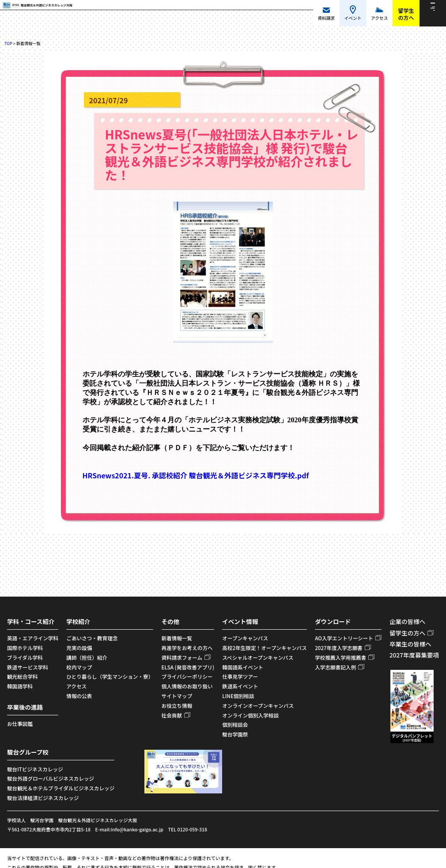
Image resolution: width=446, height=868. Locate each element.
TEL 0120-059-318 (188, 829)
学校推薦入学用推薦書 (340, 658)
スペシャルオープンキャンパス (258, 658)
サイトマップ (177, 696)
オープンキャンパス (245, 638)
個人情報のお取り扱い (187, 686)
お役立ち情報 (177, 706)
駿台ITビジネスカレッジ (35, 769)
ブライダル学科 (25, 658)
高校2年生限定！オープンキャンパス (265, 648)
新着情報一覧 (177, 638)
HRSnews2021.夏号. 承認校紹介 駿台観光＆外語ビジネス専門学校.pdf (196, 475)
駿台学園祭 (235, 734)
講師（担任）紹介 (87, 658)
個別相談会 (235, 725)
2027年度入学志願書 (339, 648)
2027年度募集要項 (414, 655)
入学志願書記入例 (335, 667)
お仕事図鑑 (20, 724)
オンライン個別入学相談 (250, 715)
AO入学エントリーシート (344, 638)
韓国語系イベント (243, 667)
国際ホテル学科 (25, 648)
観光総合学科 (23, 676)
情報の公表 (79, 696)
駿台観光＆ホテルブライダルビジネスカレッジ (61, 788)
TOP (8, 43)
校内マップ (79, 667)
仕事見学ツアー (240, 676)
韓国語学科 (20, 686)
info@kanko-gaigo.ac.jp (137, 829)
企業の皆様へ (407, 621)
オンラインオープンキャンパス (258, 706)
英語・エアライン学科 (33, 638)
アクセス (76, 686)
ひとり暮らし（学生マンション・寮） (110, 676)
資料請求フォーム (182, 658)
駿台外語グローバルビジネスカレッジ (51, 778)
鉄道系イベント (240, 686)
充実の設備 (79, 648)
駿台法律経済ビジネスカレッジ (43, 798)
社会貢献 (172, 715)
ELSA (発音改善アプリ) (188, 667)
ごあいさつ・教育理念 (92, 638)
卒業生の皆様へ (410, 644)
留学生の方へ (407, 633)
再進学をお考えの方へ (187, 648)
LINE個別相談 (238, 696)
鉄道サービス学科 (28, 667)
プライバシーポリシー (187, 676)
